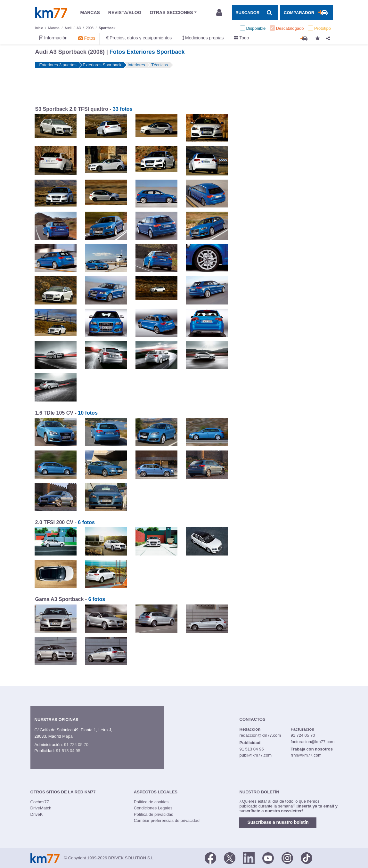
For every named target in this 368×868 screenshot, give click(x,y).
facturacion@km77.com (312, 742)
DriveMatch (41, 808)
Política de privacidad (154, 814)
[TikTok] (307, 858)
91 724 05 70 (76, 745)
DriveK (37, 814)
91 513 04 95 (68, 751)
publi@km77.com (256, 755)
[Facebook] (210, 858)
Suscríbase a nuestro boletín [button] (278, 822)
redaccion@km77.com (260, 735)
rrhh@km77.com (306, 755)
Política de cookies (151, 802)
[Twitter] (230, 858)
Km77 (51, 12)
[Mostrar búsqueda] (255, 12)
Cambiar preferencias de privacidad (167, 820)
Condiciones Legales (153, 808)
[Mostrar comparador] (307, 12)
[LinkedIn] (249, 858)
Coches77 (40, 802)
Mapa (67, 736)
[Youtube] (268, 858)
